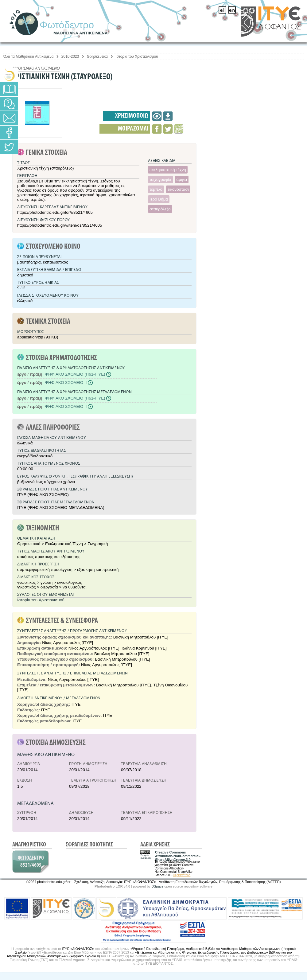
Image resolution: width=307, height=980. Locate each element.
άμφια (182, 180)
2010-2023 (70, 57)
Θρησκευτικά (97, 57)
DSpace (157, 886)
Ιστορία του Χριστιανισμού (137, 57)
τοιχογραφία (160, 180)
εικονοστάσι (178, 189)
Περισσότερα (182, 875)
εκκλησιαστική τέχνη (168, 170)
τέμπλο (156, 189)
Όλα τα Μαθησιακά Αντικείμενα (28, 57)
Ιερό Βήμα (159, 199)
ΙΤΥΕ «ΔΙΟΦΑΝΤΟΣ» (78, 949)
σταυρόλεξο (160, 209)
